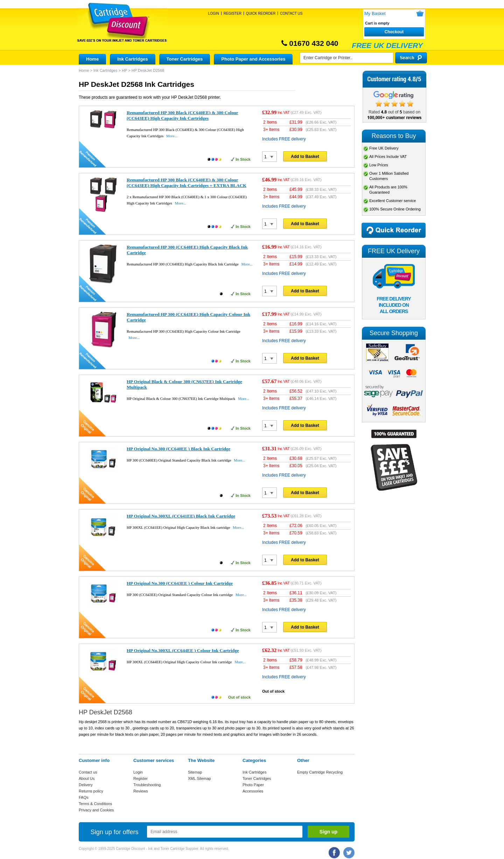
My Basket (375, 13)
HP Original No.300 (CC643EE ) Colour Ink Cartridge (180, 583)
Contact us (88, 772)
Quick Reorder (261, 13)
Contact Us (291, 13)
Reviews (141, 791)
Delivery (86, 785)
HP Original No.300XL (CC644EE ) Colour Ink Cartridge (183, 650)
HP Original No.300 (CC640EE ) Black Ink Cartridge (178, 449)
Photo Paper (253, 785)
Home (92, 59)
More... (172, 136)
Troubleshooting (147, 785)
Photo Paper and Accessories (253, 59)
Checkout (394, 32)
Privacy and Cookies (96, 810)
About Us (87, 778)
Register (233, 13)
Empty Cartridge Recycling (320, 772)
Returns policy (91, 791)
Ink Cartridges (132, 59)
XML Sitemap (199, 778)
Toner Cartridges (185, 59)
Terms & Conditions (95, 804)
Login (214, 13)
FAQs (84, 797)
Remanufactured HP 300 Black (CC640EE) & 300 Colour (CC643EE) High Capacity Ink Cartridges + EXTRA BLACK (187, 183)
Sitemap (195, 772)
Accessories (253, 791)
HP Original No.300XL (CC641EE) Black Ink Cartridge (181, 516)
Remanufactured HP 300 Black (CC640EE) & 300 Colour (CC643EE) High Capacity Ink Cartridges (183, 115)
